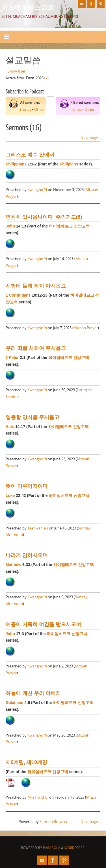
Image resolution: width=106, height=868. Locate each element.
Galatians (14, 703)
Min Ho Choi (38, 797)
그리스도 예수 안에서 (30, 155)
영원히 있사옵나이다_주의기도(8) (44, 217)
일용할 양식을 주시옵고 (33, 417)
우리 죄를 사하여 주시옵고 (36, 348)
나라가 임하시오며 (27, 555)
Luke (10, 495)
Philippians (16, 164)
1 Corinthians (18, 295)
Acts (10, 427)
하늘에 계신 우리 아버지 (33, 693)
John (10, 226)
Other (39, 109)
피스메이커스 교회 (28, 7)
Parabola (52, 848)
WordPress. (75, 848)
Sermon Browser (54, 822)
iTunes (26, 109)
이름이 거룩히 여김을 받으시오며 (43, 624)
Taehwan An (38, 528)
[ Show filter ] (17, 71)
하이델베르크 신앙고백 (69, 226)
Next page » (90, 138)
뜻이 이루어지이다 (27, 486)
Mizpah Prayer (86, 328)
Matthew (13, 565)
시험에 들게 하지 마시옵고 (36, 286)
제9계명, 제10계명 (26, 762)
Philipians (69, 164)
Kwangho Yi (37, 190)
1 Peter (12, 358)
